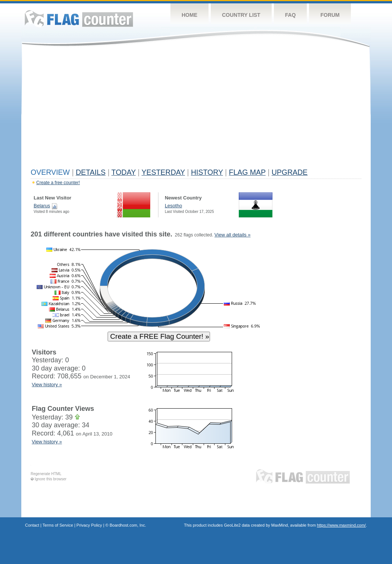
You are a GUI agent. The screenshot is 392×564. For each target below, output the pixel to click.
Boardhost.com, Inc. (128, 525)
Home (189, 15)
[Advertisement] (196, 109)
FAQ (291, 15)
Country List (241, 15)
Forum (330, 15)
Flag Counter (79, 18)
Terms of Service (58, 525)
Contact (32, 525)
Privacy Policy (89, 525)
